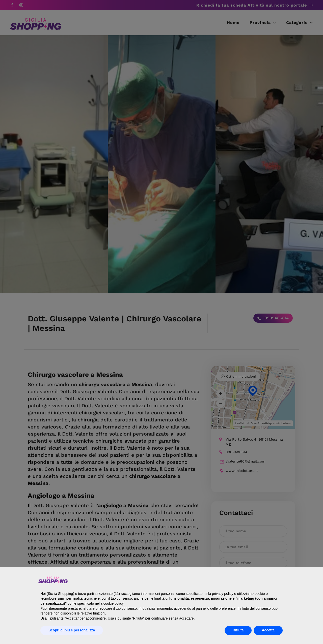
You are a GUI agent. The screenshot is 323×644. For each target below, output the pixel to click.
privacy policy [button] (223, 594)
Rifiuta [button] (238, 630)
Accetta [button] (268, 630)
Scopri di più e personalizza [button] (72, 630)
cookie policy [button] (113, 603)
